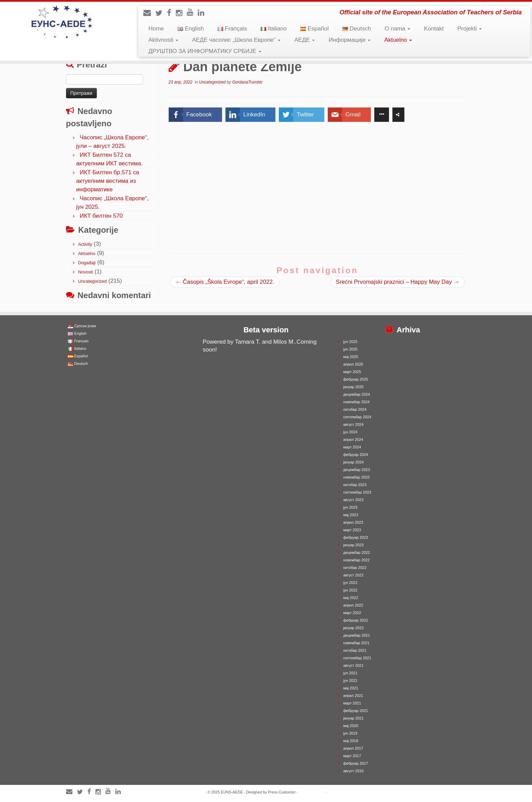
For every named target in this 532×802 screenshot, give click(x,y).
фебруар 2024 (355, 455)
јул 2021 (350, 673)
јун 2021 (350, 680)
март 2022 (352, 613)
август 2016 (353, 771)
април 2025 (353, 364)
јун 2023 (350, 507)
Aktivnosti (163, 40)
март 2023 (352, 530)
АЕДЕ (304, 40)
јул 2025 (350, 342)
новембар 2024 (356, 402)
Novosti (85, 272)
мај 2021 (351, 688)
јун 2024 (350, 432)
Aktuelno (398, 40)
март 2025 (352, 372)
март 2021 (352, 703)
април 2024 (353, 440)
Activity (85, 244)
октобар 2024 (355, 409)
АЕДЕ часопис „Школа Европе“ (236, 40)
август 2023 (353, 500)
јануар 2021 (353, 718)
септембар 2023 (357, 492)
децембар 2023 (356, 470)
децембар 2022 (356, 552)
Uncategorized (92, 281)
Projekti (470, 29)
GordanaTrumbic (248, 82)
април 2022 (353, 605)
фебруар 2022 (355, 620)
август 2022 (353, 575)
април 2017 (353, 748)
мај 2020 (351, 726)
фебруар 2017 (355, 763)
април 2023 (353, 522)
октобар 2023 (355, 485)
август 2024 (353, 424)
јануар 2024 (353, 462)
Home (156, 29)
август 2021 (353, 665)
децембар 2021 (356, 635)
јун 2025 (350, 349)
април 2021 (353, 696)
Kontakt (434, 29)
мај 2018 (351, 741)
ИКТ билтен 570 (101, 216)
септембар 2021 (357, 658)
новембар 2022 (356, 560)
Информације (349, 40)
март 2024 (352, 447)
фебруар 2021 (355, 711)
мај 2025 (351, 357)
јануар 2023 (353, 545)
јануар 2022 (353, 628)
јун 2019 (350, 733)
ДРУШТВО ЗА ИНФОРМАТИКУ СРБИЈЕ (205, 51)
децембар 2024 (356, 394)
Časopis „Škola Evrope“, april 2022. (225, 282)
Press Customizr (282, 792)
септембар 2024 (357, 417)
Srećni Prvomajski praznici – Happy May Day (398, 282)
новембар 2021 (356, 643)
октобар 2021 (355, 650)
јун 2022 (350, 590)
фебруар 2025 (355, 379)
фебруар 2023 (355, 537)
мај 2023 (351, 515)
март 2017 (352, 756)
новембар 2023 (356, 477)
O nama (397, 29)
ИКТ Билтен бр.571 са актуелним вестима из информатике (108, 181)
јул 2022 (350, 583)
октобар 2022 (355, 568)
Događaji (87, 263)
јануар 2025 (353, 387)
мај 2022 (351, 598)
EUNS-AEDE (232, 792)
